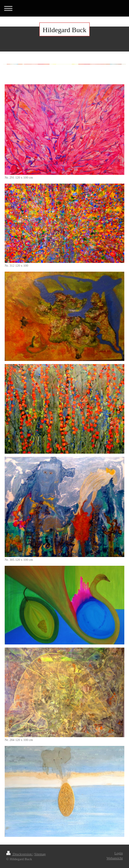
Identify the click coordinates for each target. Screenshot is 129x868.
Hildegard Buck (65, 30)
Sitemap (40, 854)
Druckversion (20, 854)
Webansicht (115, 858)
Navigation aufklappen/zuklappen (64, 8)
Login (119, 853)
